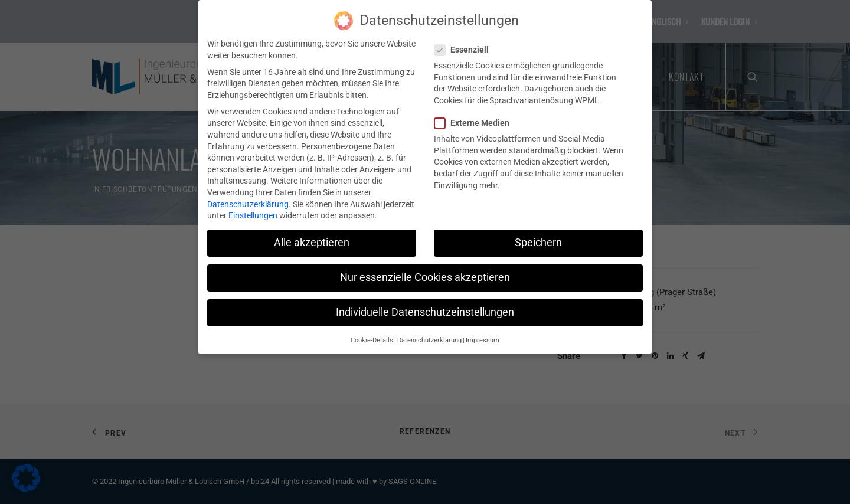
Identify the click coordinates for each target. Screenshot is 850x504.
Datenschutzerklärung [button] (429, 336)
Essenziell (465, 45)
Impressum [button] (483, 336)
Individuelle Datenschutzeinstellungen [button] (425, 307)
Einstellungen (253, 211)
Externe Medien (476, 118)
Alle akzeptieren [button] (312, 238)
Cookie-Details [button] (372, 336)
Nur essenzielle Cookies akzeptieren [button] (425, 273)
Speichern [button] (538, 238)
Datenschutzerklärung (248, 199)
